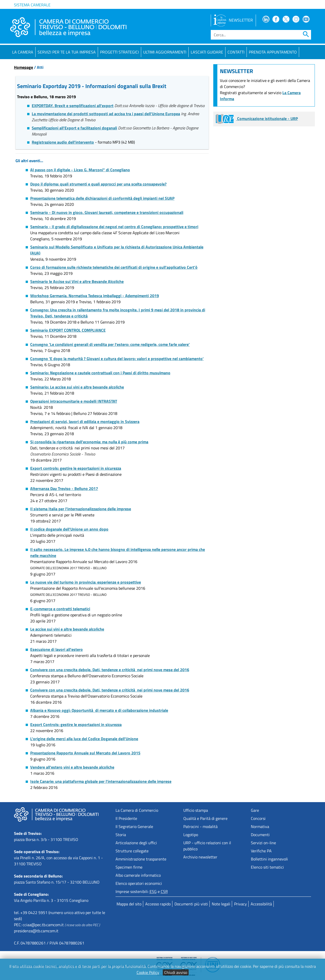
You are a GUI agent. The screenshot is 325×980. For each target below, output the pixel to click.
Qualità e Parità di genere (205, 818)
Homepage (23, 67)
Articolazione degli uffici (136, 843)
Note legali (221, 904)
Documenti (260, 835)
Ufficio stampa (196, 810)
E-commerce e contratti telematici (60, 609)
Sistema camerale (32, 5)
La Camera (23, 52)
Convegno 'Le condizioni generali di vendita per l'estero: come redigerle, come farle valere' (110, 344)
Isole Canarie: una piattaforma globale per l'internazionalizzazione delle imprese (101, 781)
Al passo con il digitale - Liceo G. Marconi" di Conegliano (80, 170)
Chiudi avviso (176, 972)
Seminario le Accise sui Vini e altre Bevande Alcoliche (77, 281)
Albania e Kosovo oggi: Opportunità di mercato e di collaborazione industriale (99, 710)
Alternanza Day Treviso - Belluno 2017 (64, 488)
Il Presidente (126, 818)
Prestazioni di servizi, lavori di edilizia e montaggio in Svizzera (85, 421)
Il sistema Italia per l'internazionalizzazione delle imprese (81, 509)
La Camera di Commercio (137, 810)
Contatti (236, 52)
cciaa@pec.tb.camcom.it (43, 925)
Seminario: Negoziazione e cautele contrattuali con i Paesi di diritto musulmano (100, 373)
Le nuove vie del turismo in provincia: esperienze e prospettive (86, 582)
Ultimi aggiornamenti (165, 52)
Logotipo (191, 835)
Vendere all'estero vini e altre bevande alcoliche (72, 767)
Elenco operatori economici (139, 883)
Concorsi (258, 818)
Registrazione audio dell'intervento (63, 142)
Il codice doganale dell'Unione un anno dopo (69, 529)
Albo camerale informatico (138, 875)
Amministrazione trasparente (141, 859)
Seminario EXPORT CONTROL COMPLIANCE (68, 330)
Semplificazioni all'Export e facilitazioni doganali (74, 128)
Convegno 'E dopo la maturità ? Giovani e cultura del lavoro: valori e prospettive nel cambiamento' (117, 359)
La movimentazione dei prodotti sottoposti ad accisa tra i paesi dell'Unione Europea (106, 114)
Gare (255, 810)
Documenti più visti (191, 904)
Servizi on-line (263, 843)
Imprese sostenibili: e (142, 891)
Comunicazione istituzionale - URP (257, 119)
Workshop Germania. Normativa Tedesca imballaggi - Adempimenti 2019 (95, 296)
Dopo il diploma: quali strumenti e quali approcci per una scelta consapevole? (98, 184)
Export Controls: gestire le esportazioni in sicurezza (76, 724)
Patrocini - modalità (200, 826)
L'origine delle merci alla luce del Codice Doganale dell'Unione (84, 739)
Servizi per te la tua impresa (67, 52)
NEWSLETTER (233, 20)
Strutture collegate (132, 851)
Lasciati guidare (207, 52)
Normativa (260, 826)
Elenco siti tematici (267, 867)
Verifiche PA (261, 851)
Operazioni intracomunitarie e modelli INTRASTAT (74, 401)
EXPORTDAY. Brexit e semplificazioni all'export (73, 106)
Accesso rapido (158, 904)
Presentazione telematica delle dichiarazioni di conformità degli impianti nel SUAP (102, 198)
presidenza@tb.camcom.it (36, 931)
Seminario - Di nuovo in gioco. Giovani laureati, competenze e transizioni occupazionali (107, 212)
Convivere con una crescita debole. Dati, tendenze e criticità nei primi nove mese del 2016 (110, 670)
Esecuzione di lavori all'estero (56, 649)
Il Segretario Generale (134, 826)
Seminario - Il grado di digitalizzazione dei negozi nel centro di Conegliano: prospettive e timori (114, 227)
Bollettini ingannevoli (269, 859)
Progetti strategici (119, 52)
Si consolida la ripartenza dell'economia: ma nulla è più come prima (89, 442)
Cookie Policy (148, 972)
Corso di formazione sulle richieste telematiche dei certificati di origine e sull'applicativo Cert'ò (114, 267)
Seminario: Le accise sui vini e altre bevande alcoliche (77, 387)
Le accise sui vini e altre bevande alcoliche (67, 629)
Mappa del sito (129, 904)
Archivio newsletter (200, 857)
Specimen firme (129, 867)
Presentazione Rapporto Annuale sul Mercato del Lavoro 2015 (85, 753)
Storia (121, 835)
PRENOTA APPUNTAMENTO (273, 52)
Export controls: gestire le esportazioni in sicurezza (76, 468)
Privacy (240, 904)
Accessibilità (261, 904)
